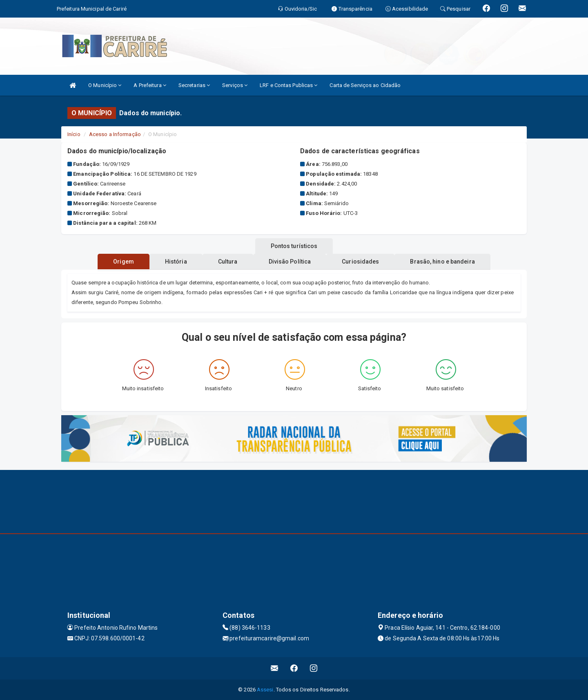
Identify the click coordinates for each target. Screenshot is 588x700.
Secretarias (194, 85)
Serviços (235, 85)
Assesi (265, 690)
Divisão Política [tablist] (292, 262)
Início (74, 134)
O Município (105, 85)
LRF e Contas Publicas (288, 85)
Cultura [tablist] (226, 262)
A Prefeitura (150, 85)
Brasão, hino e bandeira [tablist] (450, 262)
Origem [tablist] (115, 262)
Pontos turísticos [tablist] (294, 246)
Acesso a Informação (115, 134)
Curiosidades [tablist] (365, 262)
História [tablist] (171, 262)
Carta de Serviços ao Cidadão (365, 85)
